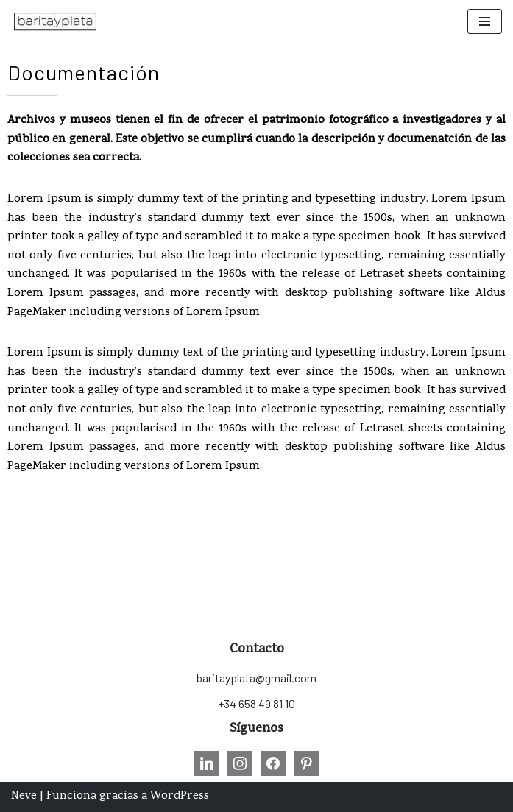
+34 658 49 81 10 (256, 703)
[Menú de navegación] (485, 21)
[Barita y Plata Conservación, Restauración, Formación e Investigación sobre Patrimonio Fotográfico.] (55, 21)
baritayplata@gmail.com (256, 678)
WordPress (180, 797)
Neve (24, 797)
